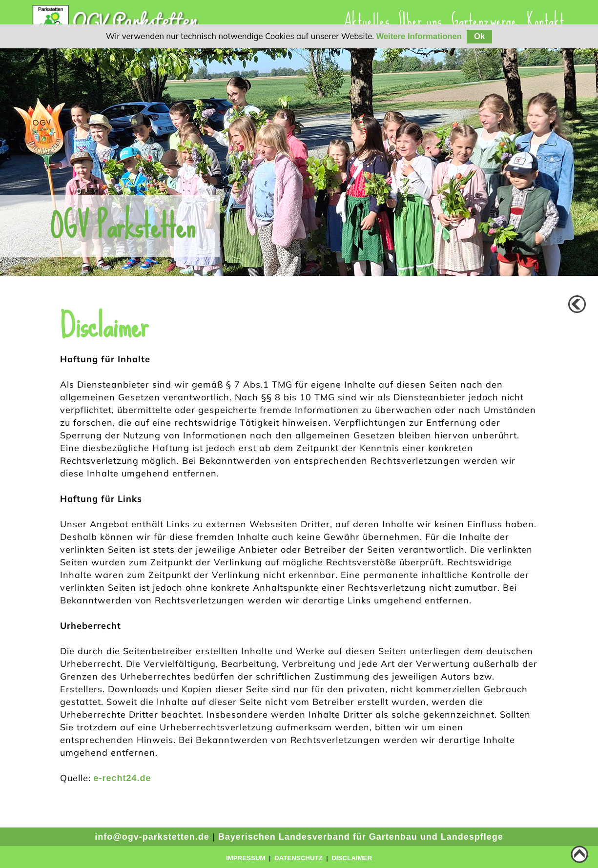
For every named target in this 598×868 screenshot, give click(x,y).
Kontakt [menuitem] (546, 21)
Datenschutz (299, 858)
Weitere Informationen (419, 36)
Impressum (246, 858)
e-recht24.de (123, 778)
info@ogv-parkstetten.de (152, 837)
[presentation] (420, 21)
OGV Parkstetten (123, 226)
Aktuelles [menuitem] (367, 21)
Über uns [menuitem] (420, 21)
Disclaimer (352, 858)
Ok (479, 36)
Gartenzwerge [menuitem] (484, 21)
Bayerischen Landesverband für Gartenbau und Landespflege (361, 837)
